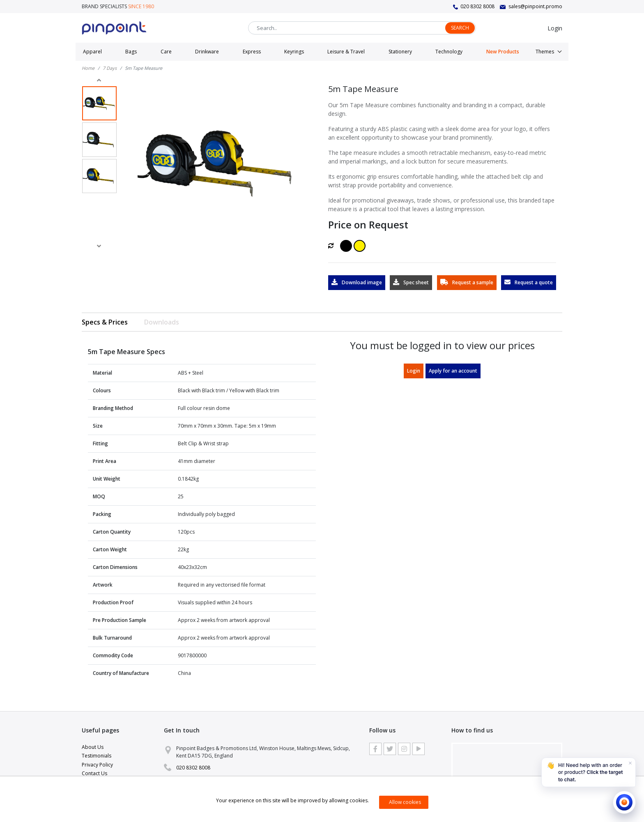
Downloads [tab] (162, 322)
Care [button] (166, 52)
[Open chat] (624, 802)
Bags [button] (131, 52)
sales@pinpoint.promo (535, 6)
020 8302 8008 (477, 6)
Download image (357, 282)
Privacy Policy (97, 765)
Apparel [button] (92, 52)
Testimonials (97, 756)
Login (555, 28)
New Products (503, 52)
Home (88, 68)
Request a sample (467, 282)
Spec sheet (411, 282)
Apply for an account (453, 371)
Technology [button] (449, 52)
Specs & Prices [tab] (105, 322)
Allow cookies (405, 802)
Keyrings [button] (294, 52)
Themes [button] (545, 52)
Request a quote (529, 282)
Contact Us (94, 773)
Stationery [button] (400, 52)
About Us (93, 747)
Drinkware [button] (207, 52)
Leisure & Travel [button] (346, 52)
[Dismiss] (630, 763)
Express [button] (252, 52)
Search (460, 28)
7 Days (110, 68)
